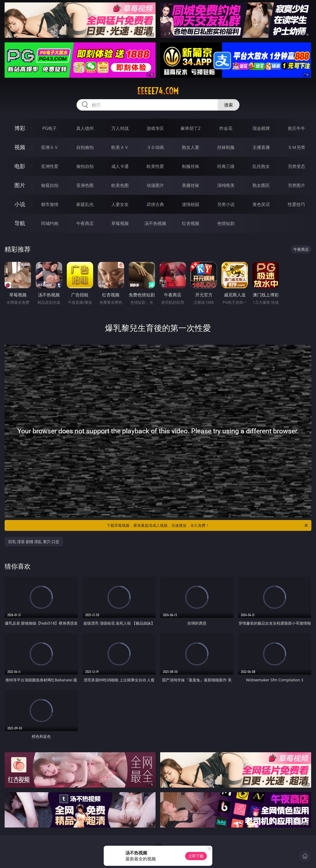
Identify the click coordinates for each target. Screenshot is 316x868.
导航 (20, 223)
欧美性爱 (155, 166)
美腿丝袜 (191, 185)
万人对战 (120, 128)
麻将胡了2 (190, 128)
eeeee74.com (158, 91)
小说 (20, 204)
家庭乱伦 (85, 204)
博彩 (20, 128)
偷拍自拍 (85, 166)
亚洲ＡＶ (50, 147)
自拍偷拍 (85, 147)
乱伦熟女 (261, 166)
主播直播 (261, 147)
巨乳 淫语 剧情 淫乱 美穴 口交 (34, 542)
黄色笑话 (261, 204)
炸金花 (226, 128)
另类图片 (296, 185)
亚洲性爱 (50, 166)
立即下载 (196, 856)
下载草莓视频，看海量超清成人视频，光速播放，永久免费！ (208, 525)
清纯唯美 (226, 185)
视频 (20, 147)
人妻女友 (120, 204)
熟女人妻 (191, 147)
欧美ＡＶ (120, 147)
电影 (20, 166)
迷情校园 (191, 204)
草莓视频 (120, 223)
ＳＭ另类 (296, 147)
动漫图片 (155, 185)
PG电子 (50, 128)
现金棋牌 (261, 128)
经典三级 (226, 166)
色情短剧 (226, 223)
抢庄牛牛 (296, 128)
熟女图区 (261, 185)
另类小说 (226, 204)
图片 (20, 185)
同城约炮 (50, 223)
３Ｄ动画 (155, 147)
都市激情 (50, 204)
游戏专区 (155, 128)
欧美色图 (120, 185)
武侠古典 (155, 204)
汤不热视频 (155, 223)
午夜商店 (85, 223)
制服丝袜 (191, 166)
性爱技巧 (296, 204)
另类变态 (296, 166)
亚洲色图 (85, 185)
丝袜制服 (226, 147)
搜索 (229, 105)
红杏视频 (191, 223)
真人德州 (85, 128)
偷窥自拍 (50, 185)
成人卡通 (120, 166)
